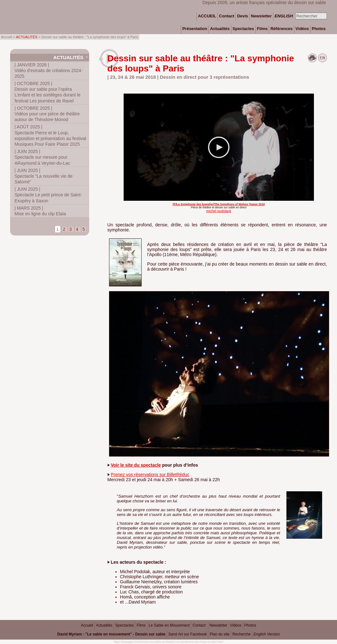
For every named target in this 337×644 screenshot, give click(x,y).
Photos (250, 625)
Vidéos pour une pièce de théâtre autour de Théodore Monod (47, 114)
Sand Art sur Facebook (187, 634)
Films (141, 625)
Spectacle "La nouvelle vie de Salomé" (43, 176)
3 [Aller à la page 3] (70, 229)
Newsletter (219, 625)
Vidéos (236, 625)
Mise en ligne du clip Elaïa (40, 211)
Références (281, 29)
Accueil (87, 625)
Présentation (195, 29)
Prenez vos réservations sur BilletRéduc (150, 475)
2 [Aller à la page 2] (64, 229)
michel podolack (219, 211)
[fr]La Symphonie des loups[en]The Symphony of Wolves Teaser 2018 (219, 204)
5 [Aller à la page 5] (84, 229)
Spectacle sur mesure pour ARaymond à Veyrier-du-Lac (42, 157)
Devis (243, 16)
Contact (199, 625)
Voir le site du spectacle (136, 465)
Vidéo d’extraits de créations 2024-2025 (49, 71)
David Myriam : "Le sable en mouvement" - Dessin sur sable (111, 634)
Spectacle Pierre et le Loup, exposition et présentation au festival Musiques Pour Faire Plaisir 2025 (50, 135)
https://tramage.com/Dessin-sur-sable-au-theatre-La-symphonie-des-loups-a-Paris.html (168, 642)
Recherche (242, 634)
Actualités (68, 57)
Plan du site (220, 634)
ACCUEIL (207, 16)
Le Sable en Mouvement (169, 625)
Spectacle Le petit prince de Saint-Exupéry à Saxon (48, 195)
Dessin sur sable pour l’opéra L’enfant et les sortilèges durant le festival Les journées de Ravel (48, 92)
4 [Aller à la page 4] (77, 229)
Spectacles (125, 625)
